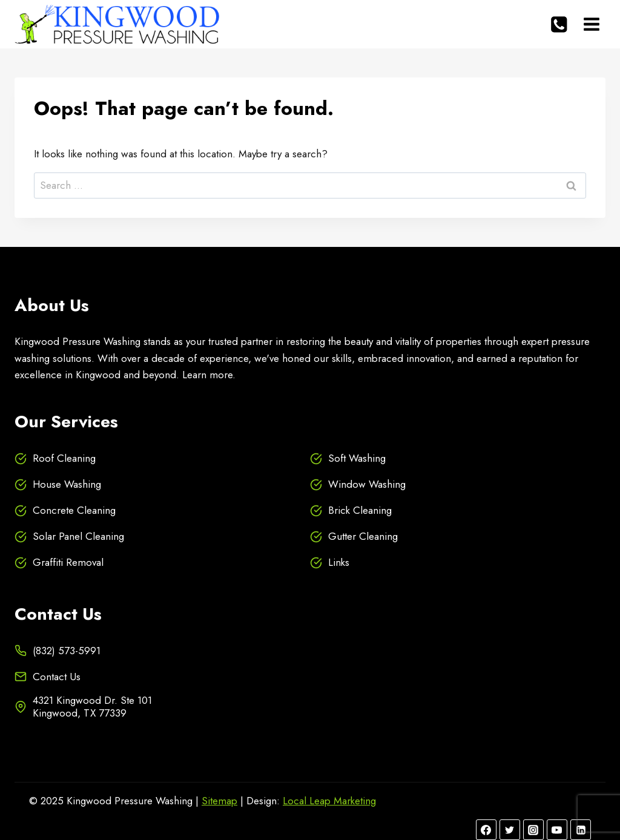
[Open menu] (591, 24)
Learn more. (209, 375)
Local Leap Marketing (329, 801)
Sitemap (219, 801)
